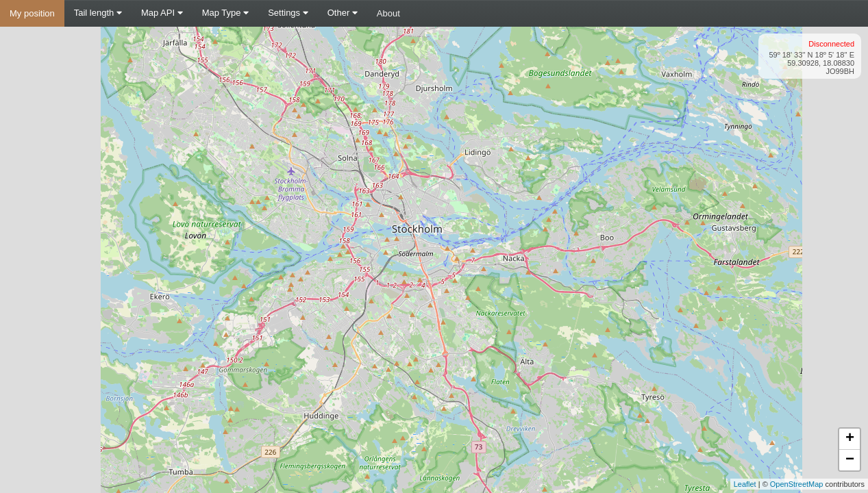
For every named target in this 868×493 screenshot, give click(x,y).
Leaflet (745, 484)
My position (32, 13)
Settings (288, 13)
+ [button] (850, 439)
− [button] (850, 460)
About (388, 13)
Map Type (225, 13)
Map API (162, 13)
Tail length (98, 13)
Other (343, 13)
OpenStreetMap (797, 484)
